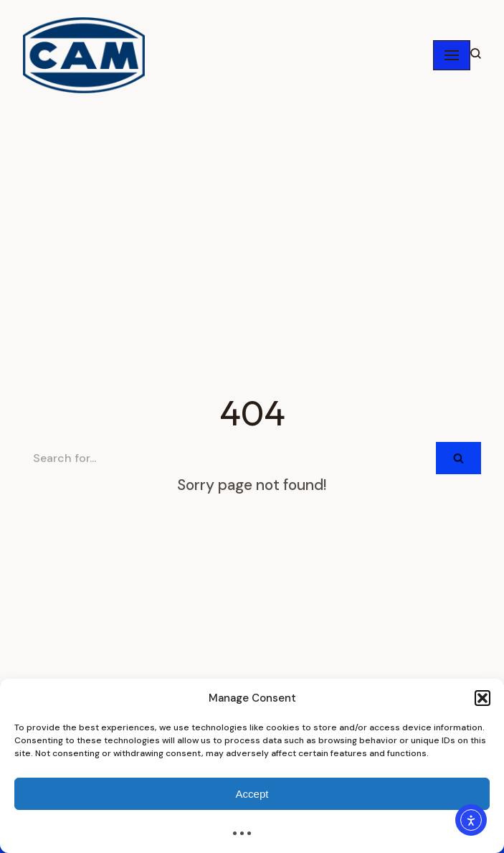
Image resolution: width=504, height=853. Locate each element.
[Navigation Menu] (452, 55)
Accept (252, 794)
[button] (482, 698)
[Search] (229, 458)
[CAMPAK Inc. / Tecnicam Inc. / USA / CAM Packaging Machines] (84, 55)
